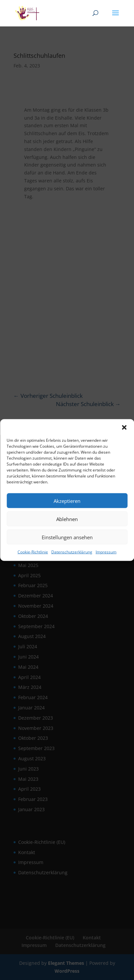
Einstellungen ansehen (67, 537)
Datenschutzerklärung (72, 552)
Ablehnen (67, 519)
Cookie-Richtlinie (33, 552)
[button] (124, 428)
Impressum (106, 552)
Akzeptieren (67, 501)
